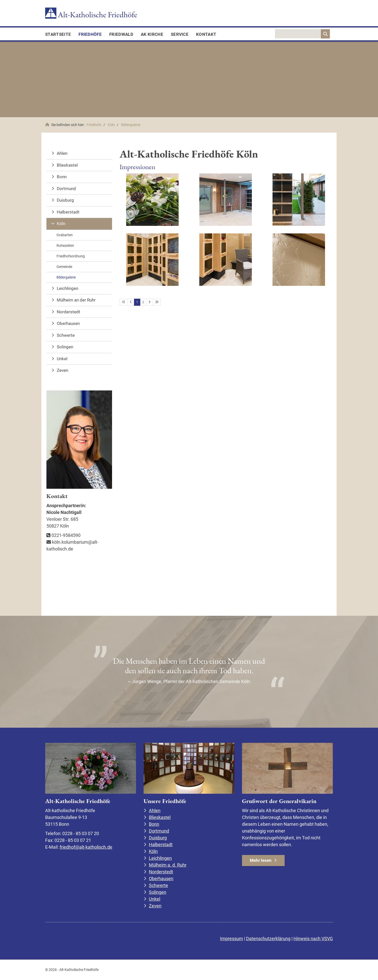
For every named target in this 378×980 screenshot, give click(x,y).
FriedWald (121, 34)
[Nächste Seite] (150, 302)
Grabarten (65, 235)
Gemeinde (64, 267)
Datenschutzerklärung (268, 939)
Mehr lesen (261, 860)
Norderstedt (69, 312)
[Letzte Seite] (157, 302)
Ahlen (62, 153)
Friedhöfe (90, 34)
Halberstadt (68, 212)
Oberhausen (68, 323)
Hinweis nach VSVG (313, 939)
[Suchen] (325, 34)
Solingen (65, 347)
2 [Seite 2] (143, 302)
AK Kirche (152, 34)
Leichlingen (67, 288)
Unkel (62, 359)
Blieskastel (67, 165)
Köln (111, 125)
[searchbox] (298, 34)
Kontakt (206, 34)
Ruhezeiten (65, 246)
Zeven (62, 370)
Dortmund (66, 189)
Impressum (232, 939)
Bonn (62, 177)
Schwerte (66, 335)
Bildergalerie (131, 125)
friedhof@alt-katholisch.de (86, 847)
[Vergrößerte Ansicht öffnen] (152, 200)
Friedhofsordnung (71, 256)
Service (180, 34)
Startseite (58, 34)
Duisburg (65, 200)
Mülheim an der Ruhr (76, 300)
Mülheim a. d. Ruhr (168, 865)
